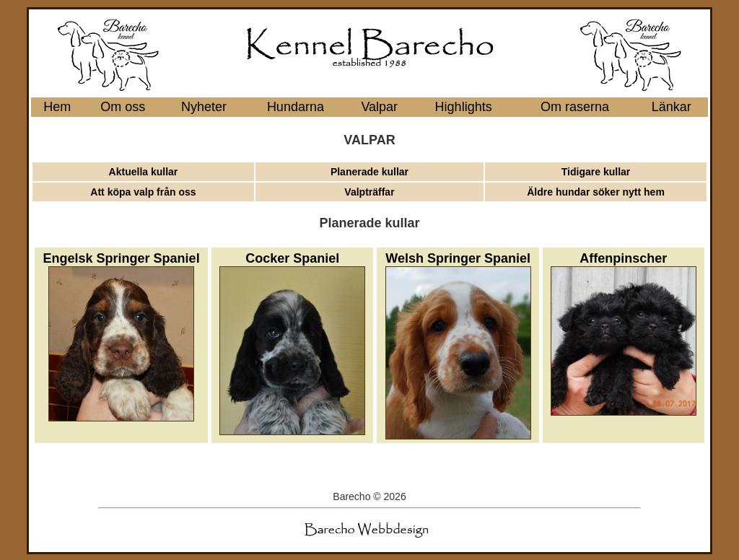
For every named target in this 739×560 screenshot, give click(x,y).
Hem (57, 107)
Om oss (123, 107)
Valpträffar (369, 192)
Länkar (672, 107)
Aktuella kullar (144, 172)
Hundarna (296, 107)
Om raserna (575, 107)
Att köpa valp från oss (143, 192)
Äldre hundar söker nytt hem (596, 192)
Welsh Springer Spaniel (458, 258)
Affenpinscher (623, 258)
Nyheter (204, 107)
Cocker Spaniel (292, 258)
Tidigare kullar (596, 172)
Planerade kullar (369, 172)
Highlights (464, 107)
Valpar (379, 107)
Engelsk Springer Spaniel (122, 258)
